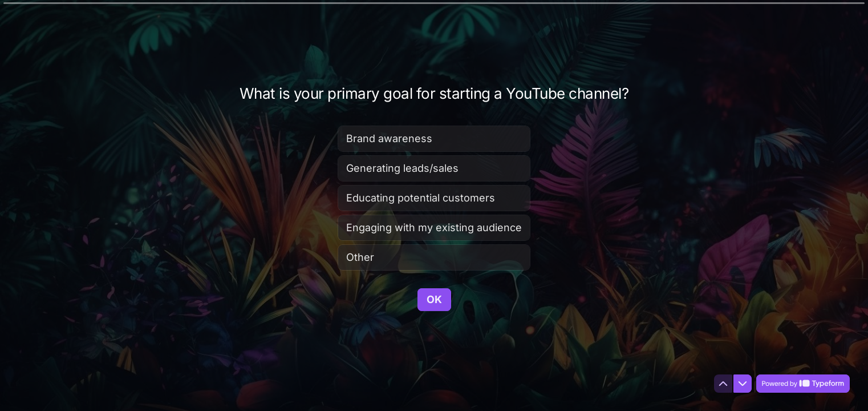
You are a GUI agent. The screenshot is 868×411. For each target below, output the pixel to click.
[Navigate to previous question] (723, 384)
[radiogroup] (434, 198)
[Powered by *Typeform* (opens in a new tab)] (803, 384)
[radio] (434, 138)
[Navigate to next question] (743, 384)
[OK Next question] (434, 299)
